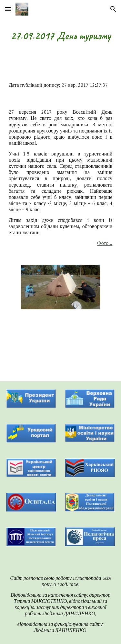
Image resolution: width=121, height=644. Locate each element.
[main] (61, 36)
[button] (8, 9)
